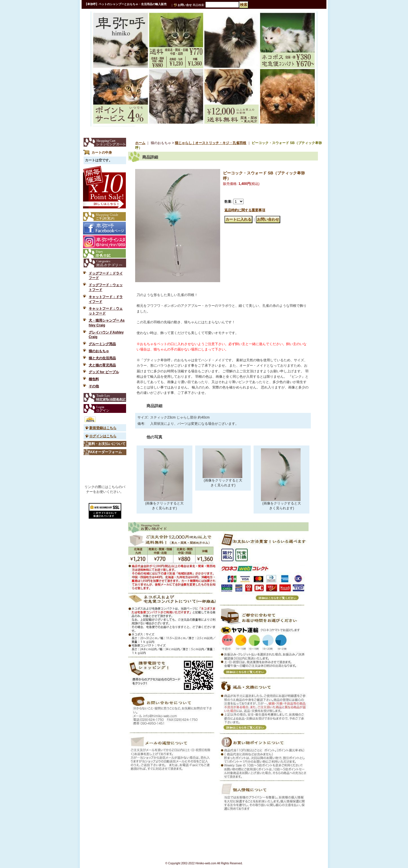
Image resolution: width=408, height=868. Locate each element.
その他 (94, 386)
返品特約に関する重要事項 (245, 210)
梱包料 (94, 379)
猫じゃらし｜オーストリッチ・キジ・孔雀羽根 (211, 143)
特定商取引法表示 (105, 397)
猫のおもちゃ (99, 351)
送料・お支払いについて (107, 444)
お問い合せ (185, 5)
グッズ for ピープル (104, 372)
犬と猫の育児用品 (102, 365)
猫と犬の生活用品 (102, 358)
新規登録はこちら (103, 428)
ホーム (140, 143)
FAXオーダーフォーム (105, 452)
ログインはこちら (103, 436)
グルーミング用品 (102, 344)
